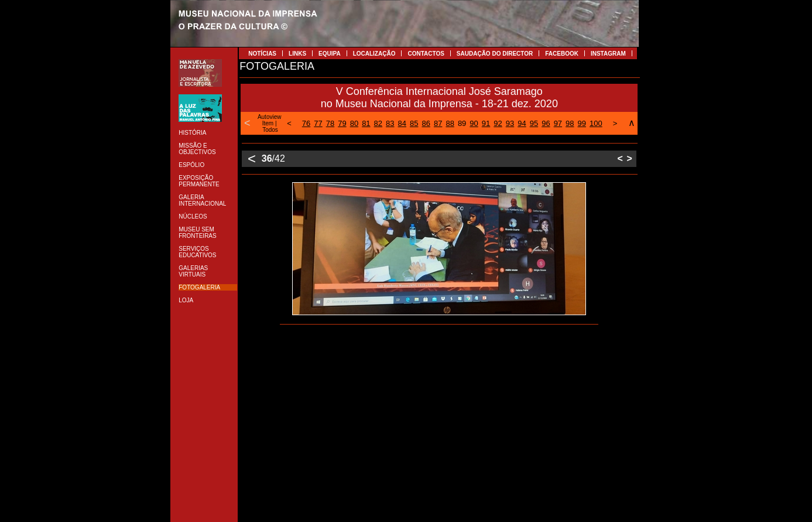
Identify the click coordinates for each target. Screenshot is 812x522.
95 (534, 123)
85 (414, 123)
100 (596, 123)
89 (462, 123)
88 (450, 123)
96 (546, 123)
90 (474, 123)
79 (342, 123)
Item (268, 123)
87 (438, 123)
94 (522, 123)
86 (426, 123)
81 (366, 123)
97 (558, 123)
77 (318, 123)
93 (510, 123)
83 (390, 123)
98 (570, 123)
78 (330, 123)
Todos (270, 130)
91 (486, 123)
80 (354, 123)
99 (582, 123)
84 (402, 123)
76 (306, 123)
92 (498, 123)
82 (378, 123)
